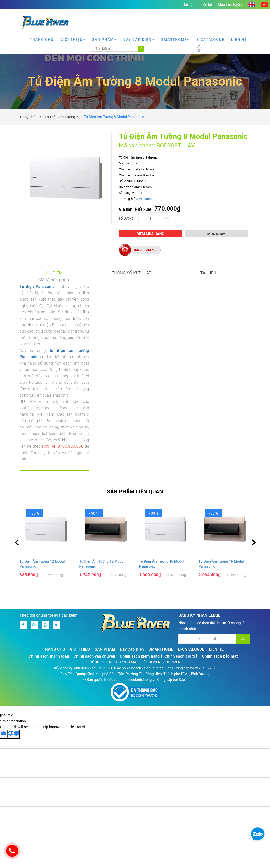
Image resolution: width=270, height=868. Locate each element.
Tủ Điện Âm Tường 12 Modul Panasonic (42, 460)
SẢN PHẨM (104, 40)
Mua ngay (216, 234)
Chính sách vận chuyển (94, 552)
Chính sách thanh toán (49, 552)
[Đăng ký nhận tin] (243, 534)
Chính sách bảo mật (220, 552)
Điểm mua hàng (150, 234)
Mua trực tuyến (230, 5)
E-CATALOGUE (210, 40)
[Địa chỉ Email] (207, 534)
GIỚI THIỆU (73, 40)
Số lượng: (127, 219)
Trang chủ (29, 117)
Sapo (183, 575)
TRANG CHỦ (42, 40)
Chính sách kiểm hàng (140, 552)
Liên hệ (206, 5)
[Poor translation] (14, 630)
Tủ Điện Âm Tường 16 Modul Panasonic (162, 460)
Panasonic (147, 199)
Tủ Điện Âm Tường (60, 117)
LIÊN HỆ (239, 40)
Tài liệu (189, 5)
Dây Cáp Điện (139, 40)
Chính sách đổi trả (181, 552)
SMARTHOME (175, 40)
